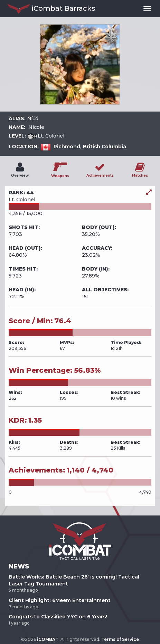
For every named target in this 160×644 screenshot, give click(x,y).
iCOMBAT (48, 639)
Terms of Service (120, 639)
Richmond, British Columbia (90, 147)
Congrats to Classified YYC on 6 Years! (58, 617)
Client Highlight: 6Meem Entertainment (60, 600)
